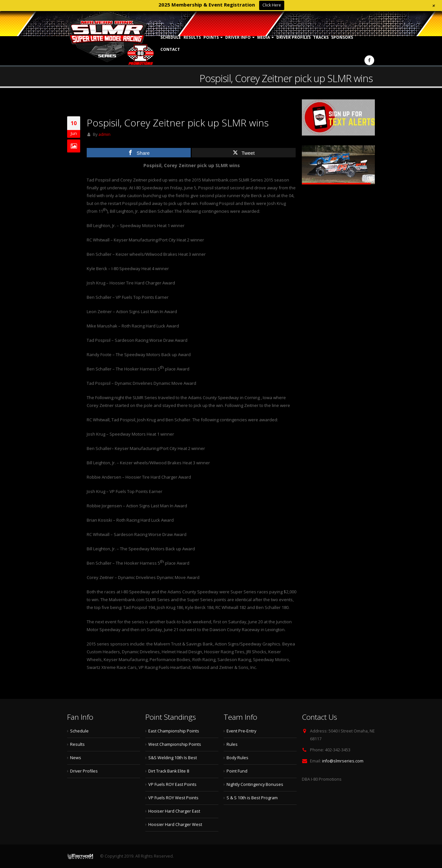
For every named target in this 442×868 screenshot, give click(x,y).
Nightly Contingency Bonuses (255, 784)
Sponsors (342, 37)
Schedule (171, 37)
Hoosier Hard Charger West (175, 825)
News (76, 758)
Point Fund (237, 771)
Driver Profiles (294, 37)
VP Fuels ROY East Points (172, 784)
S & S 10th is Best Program (252, 798)
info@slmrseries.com (343, 761)
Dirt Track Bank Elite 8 (169, 771)
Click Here (272, 5)
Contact (170, 49)
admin (104, 134)
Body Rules (237, 758)
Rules (232, 744)
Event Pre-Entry (241, 731)
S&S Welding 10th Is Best (173, 758)
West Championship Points (175, 744)
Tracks (321, 37)
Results (192, 37)
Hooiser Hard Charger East (174, 811)
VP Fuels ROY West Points (173, 798)
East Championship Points (174, 731)
